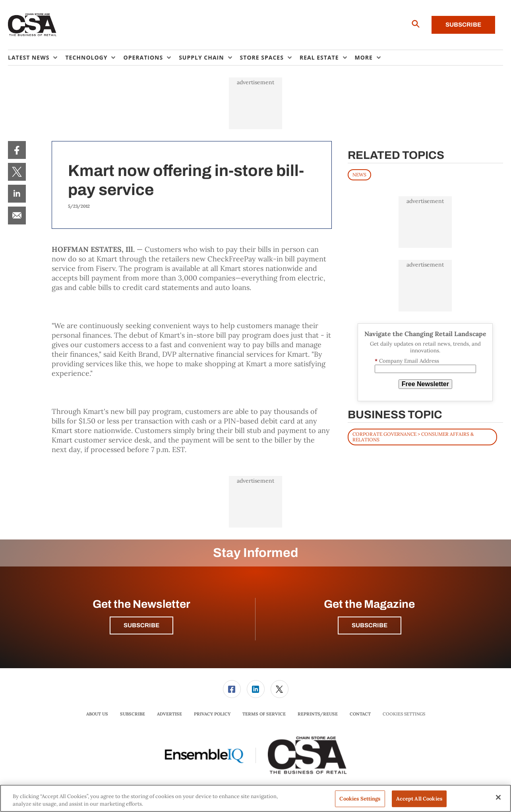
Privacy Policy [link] (212, 714)
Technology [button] (86, 57)
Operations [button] (143, 57)
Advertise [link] (169, 714)
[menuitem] (37, 58)
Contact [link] (360, 714)
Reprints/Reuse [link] (318, 714)
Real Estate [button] (319, 57)
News (359, 175)
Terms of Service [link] (264, 714)
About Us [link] (97, 714)
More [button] (364, 57)
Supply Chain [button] (201, 57)
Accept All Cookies (419, 799)
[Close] (498, 797)
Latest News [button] (29, 57)
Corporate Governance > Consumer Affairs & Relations (413, 437)
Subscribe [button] (141, 625)
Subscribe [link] (133, 714)
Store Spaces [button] (262, 57)
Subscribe (463, 25)
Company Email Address (407, 361)
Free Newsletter (425, 384)
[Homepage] (32, 25)
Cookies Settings (404, 714)
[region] (255, 798)
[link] (17, 150)
